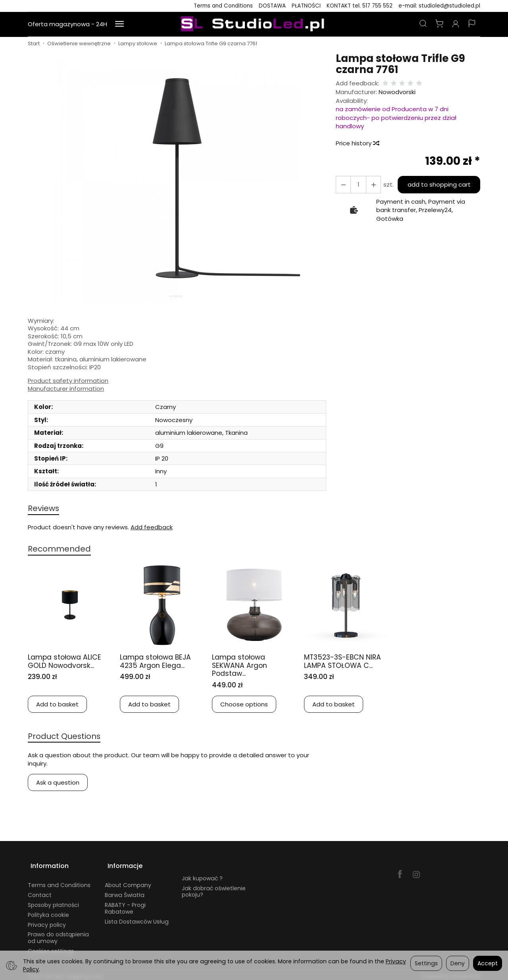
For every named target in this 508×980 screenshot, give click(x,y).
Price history (357, 143)
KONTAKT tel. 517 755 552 (360, 6)
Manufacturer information (66, 389)
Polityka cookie (48, 911)
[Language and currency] (472, 24)
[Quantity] (357, 184)
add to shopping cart (438, 184)
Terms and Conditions (223, 6)
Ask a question (58, 784)
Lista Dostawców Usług (137, 917)
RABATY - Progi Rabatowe (125, 904)
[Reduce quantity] (371, 184)
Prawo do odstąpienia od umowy (58, 933)
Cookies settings (51, 947)
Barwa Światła (125, 891)
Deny (458, 963)
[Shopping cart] (439, 24)
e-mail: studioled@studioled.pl (439, 6)
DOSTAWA (272, 6)
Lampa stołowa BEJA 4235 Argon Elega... (159, 662)
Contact (40, 891)
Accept (488, 963)
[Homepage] (254, 24)
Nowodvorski (397, 92)
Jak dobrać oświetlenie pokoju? (214, 887)
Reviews (44, 508)
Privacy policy (47, 920)
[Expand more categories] (119, 24)
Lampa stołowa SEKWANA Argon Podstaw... (242, 667)
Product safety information (68, 381)
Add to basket (57, 705)
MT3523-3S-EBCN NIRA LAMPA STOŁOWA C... (346, 662)
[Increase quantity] (343, 184)
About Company (128, 881)
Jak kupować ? (202, 874)
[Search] (423, 24)
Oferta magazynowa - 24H (67, 24)
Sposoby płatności (53, 901)
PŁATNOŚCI (306, 6)
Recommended (61, 550)
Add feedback (152, 528)
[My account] (456, 24)
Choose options (244, 705)
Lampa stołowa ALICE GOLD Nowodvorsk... (68, 662)
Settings (426, 963)
